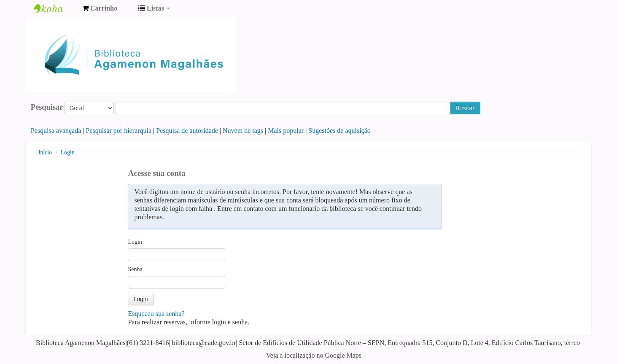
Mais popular (286, 131)
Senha (135, 269)
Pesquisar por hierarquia (119, 131)
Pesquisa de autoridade (187, 131)
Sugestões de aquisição (339, 131)
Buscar (465, 108)
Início (45, 152)
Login (67, 152)
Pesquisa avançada (56, 131)
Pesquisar (47, 107)
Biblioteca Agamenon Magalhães (55, 8)
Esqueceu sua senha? (156, 314)
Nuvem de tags (243, 131)
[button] (100, 8)
